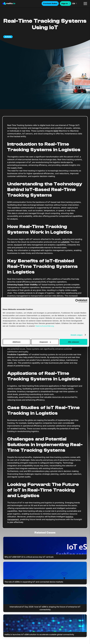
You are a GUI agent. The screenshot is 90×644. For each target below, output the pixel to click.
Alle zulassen (74, 342)
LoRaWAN (65, 242)
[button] (77, 3)
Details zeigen (77, 335)
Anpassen (45, 342)
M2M (56, 131)
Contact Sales (50, 3)
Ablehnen (17, 342)
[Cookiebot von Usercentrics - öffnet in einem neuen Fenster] (77, 301)
